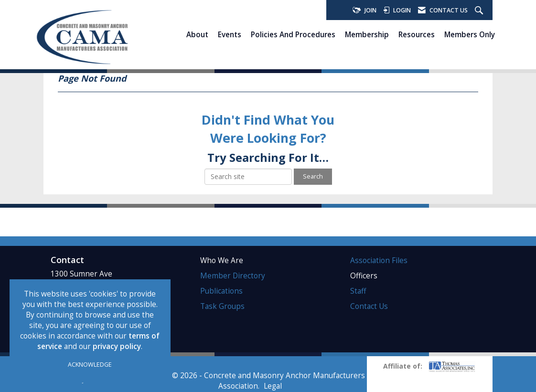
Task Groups (222, 306)
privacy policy (117, 346)
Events (230, 34)
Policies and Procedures (293, 34)
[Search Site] (480, 11)
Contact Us (369, 306)
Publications (221, 291)
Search (313, 176)
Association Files (379, 260)
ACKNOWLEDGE (90, 365)
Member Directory (233, 276)
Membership (367, 34)
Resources (417, 34)
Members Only (470, 34)
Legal (273, 386)
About (197, 34)
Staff (358, 291)
